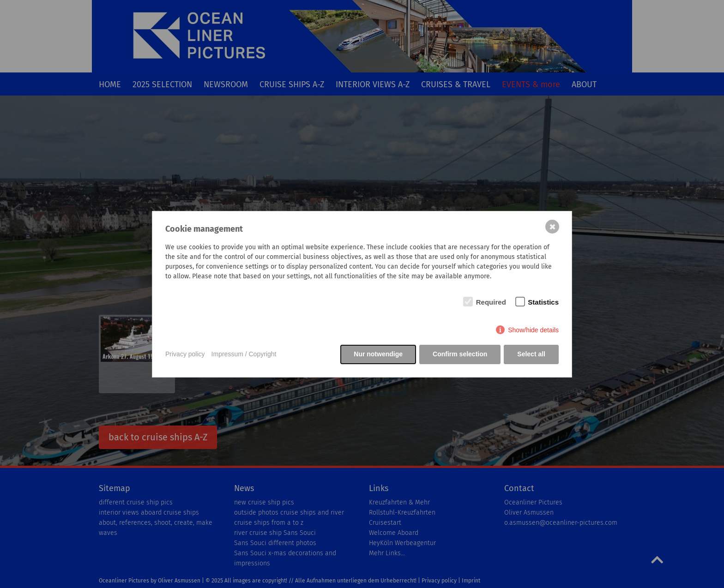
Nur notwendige (378, 354)
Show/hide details (533, 330)
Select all (531, 354)
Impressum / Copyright (244, 354)
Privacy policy (185, 354)
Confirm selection (460, 354)
